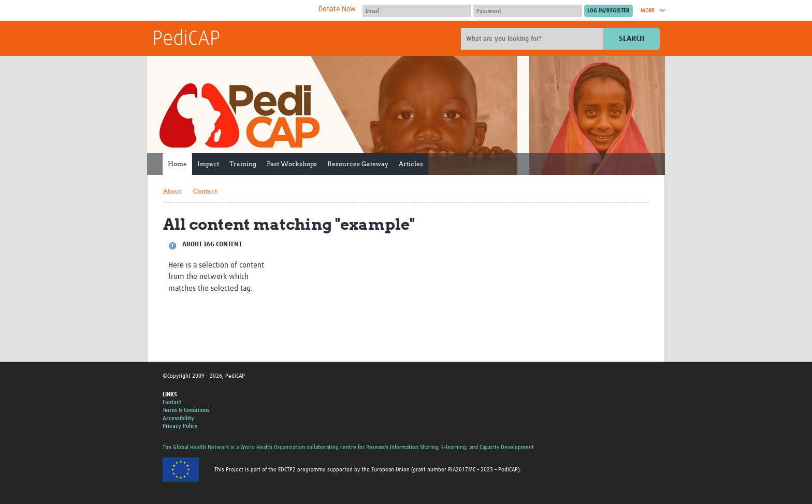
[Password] (528, 11)
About (172, 191)
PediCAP (186, 39)
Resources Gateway (358, 164)
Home (177, 164)
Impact (208, 164)
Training (243, 164)
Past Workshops (292, 164)
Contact (205, 191)
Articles (411, 164)
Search (632, 39)
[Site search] (533, 39)
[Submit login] (608, 11)
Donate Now (337, 9)
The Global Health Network (229, 11)
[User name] (417, 11)
